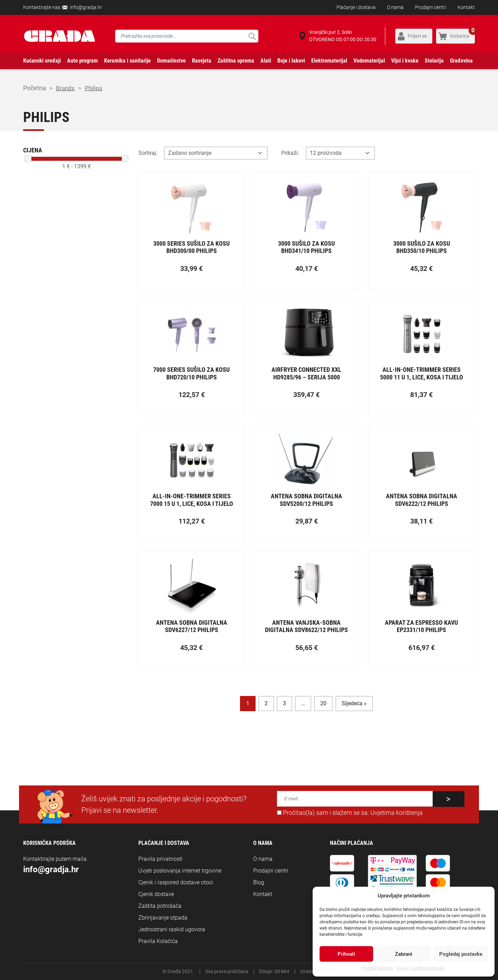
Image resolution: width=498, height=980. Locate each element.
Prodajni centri (431, 7)
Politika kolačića (378, 968)
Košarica (463, 34)
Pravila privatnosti (160, 859)
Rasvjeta (202, 61)
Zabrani (404, 954)
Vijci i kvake (405, 61)
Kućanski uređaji (42, 61)
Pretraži (252, 36)
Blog (259, 882)
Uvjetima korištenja (396, 813)
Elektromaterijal (329, 61)
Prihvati (346, 954)
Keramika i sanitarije (127, 61)
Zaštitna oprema (236, 61)
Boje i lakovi (291, 61)
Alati (266, 61)
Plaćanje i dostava (356, 7)
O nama (395, 7)
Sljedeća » (354, 703)
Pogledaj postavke (461, 954)
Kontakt (466, 7)
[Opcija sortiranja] (216, 153)
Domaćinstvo (171, 61)
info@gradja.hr (86, 7)
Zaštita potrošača (160, 906)
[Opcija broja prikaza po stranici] (340, 153)
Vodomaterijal (369, 61)
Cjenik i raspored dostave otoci (176, 882)
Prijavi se (417, 36)
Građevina (461, 61)
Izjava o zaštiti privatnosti (421, 968)
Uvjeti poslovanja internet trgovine (180, 871)
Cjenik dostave (156, 894)
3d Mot (282, 971)
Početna (35, 88)
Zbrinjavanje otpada (163, 918)
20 (323, 703)
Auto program (82, 61)
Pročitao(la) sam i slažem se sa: (350, 813)
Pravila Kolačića (158, 941)
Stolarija (434, 61)
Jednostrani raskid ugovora (172, 929)
